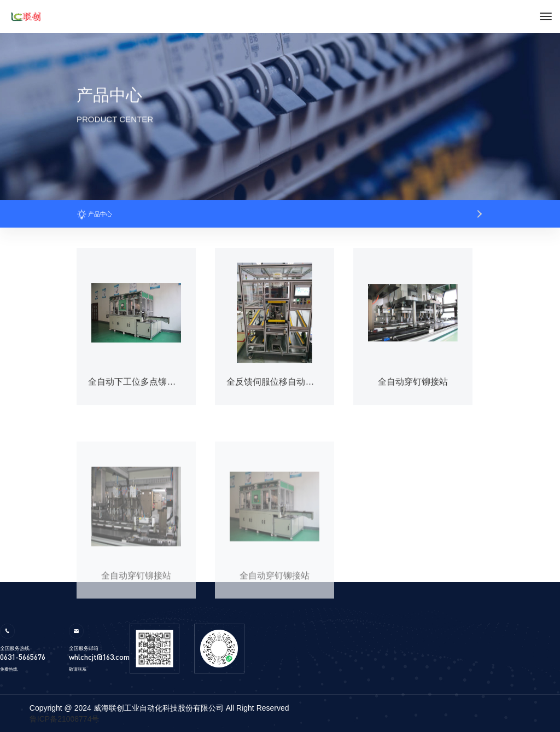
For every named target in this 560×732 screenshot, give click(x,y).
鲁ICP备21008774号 (65, 719)
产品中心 (94, 214)
